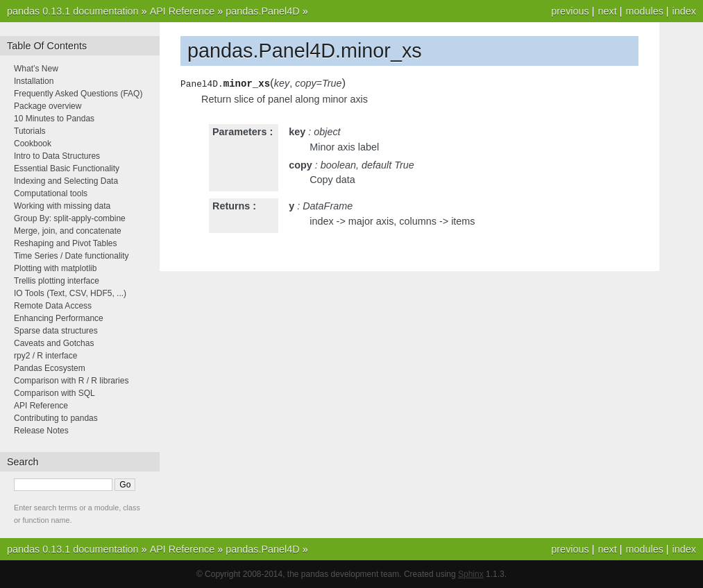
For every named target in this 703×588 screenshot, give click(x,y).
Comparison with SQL (54, 393)
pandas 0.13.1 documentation (73, 11)
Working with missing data (62, 206)
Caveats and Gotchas (54, 343)
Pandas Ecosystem (50, 368)
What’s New (36, 69)
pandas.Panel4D (262, 11)
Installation (34, 81)
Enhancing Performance (59, 318)
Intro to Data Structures (57, 156)
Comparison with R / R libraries (71, 381)
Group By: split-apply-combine (70, 218)
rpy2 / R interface (45, 356)
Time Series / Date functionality (71, 256)
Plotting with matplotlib (55, 268)
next (607, 11)
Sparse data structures (56, 331)
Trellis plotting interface (57, 281)
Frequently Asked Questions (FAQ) (78, 94)
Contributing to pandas (56, 418)
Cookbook (33, 144)
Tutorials (30, 131)
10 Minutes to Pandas (54, 119)
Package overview (48, 106)
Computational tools (51, 193)
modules (644, 11)
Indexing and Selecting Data (66, 181)
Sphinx (471, 574)
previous (570, 11)
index (684, 11)
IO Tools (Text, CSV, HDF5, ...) (70, 293)
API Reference (183, 11)
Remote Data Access (53, 306)
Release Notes (41, 431)
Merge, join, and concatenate (68, 231)
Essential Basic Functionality (67, 168)
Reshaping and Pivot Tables (66, 243)
